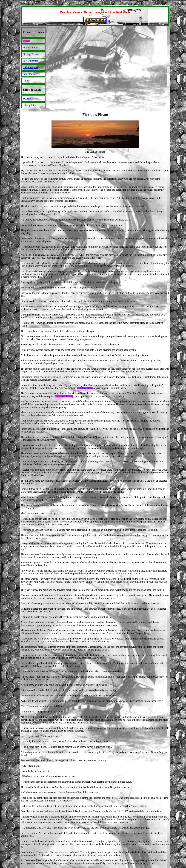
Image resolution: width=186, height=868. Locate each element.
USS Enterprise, (85, 388)
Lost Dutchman (30, 61)
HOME (26, 41)
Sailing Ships (29, 105)
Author (26, 81)
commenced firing (64, 396)
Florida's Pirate (30, 48)
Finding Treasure (31, 54)
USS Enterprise (30, 67)
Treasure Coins (30, 99)
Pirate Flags (29, 74)
